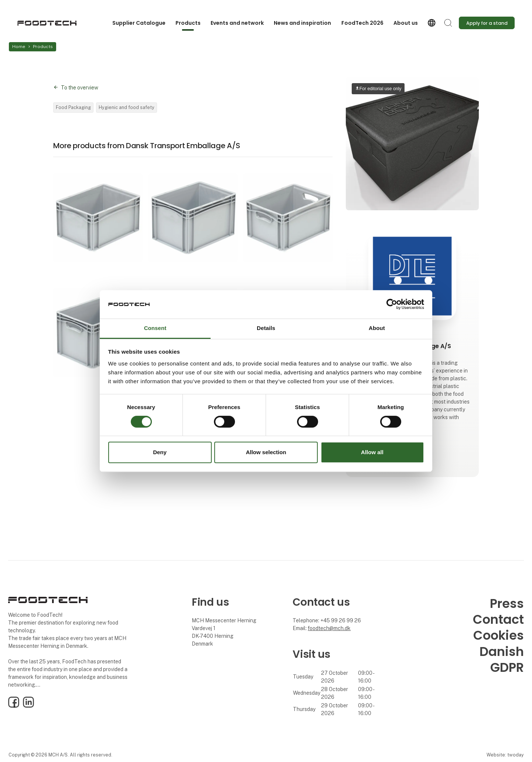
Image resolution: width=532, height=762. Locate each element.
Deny (160, 452)
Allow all (372, 452)
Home (19, 47)
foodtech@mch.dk (329, 628)
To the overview (80, 88)
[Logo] (47, 23)
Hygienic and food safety (127, 107)
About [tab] (377, 328)
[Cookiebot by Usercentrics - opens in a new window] (392, 305)
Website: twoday (505, 755)
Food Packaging (73, 107)
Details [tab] (266, 328)
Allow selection (266, 452)
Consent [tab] (155, 328)
